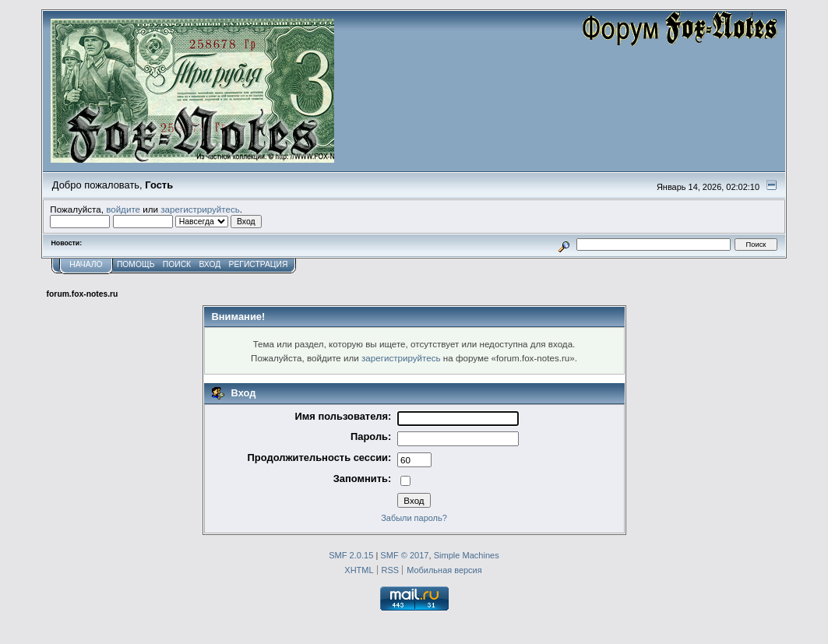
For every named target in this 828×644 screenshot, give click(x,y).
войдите (123, 209)
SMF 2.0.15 (351, 555)
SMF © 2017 (404, 555)
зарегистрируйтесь (200, 209)
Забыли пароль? (414, 518)
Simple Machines (467, 555)
